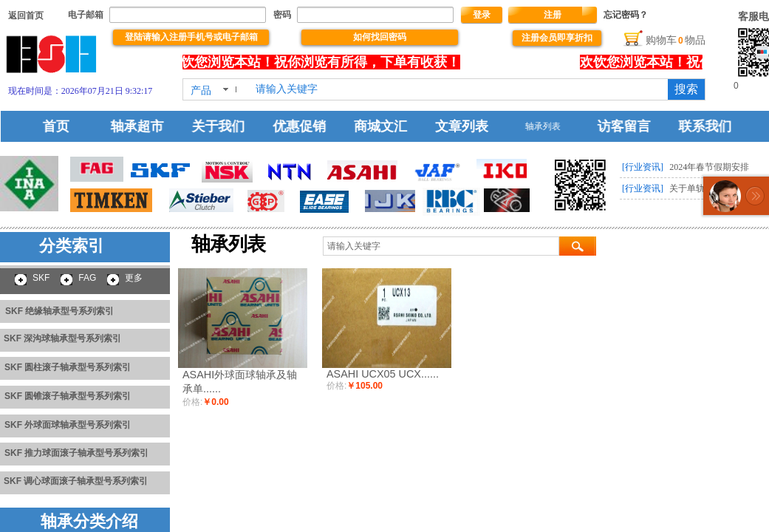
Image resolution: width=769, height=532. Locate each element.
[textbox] (459, 89)
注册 (553, 15)
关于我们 (225, 126)
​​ (26, 16)
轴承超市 (146, 126)
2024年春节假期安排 (709, 167)
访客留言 (619, 126)
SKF (41, 278)
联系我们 (698, 126)
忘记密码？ (626, 15)
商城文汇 (383, 126)
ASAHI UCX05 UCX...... (383, 374)
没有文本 (524, 62)
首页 (67, 126)
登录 (482, 15)
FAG (87, 278)
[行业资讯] (643, 167)
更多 (134, 278)
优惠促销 (304, 126)
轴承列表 (540, 126)
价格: (192, 402)
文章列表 (461, 126)
